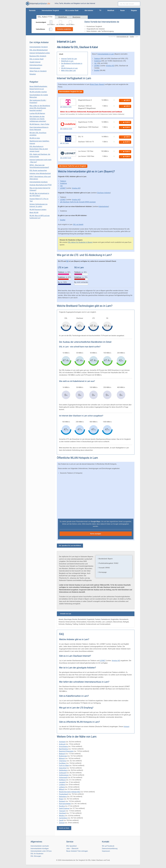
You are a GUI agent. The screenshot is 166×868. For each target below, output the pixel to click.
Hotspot (127, 727)
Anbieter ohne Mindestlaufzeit (40, 173)
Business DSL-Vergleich (38, 56)
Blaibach (62, 754)
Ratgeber (33, 74)
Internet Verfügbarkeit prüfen (40, 53)
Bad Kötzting (63, 749)
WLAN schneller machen (38, 92)
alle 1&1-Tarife (64, 143)
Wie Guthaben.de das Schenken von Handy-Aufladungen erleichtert (38, 119)
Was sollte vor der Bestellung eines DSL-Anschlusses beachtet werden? (40, 108)
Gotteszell (63, 773)
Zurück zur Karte (64, 828)
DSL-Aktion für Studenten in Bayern (80, 242)
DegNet (97, 70)
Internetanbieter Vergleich (39, 47)
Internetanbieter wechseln (40, 846)
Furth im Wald (64, 765)
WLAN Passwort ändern (38, 210)
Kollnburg (62, 780)
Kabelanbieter (104, 206)
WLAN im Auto (35, 138)
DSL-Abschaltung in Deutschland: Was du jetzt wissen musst (39, 149)
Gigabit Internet (35, 62)
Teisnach (62, 811)
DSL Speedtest (71, 846)
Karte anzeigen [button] (96, 534)
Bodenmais (63, 756)
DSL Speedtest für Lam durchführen (70, 546)
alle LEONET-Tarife (66, 158)
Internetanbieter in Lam (106, 54)
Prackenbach (64, 794)
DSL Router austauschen (38, 170)
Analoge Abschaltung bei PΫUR (40, 185)
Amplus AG (110, 66)
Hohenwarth (63, 777)
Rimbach (62, 801)
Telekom (97, 59)
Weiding (62, 816)
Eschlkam (62, 763)
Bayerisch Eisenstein (66, 751)
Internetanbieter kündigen (39, 182)
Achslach (62, 742)
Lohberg (62, 787)
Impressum (106, 851)
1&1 (95, 63)
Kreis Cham (94, 84)
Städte (132, 37)
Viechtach (62, 813)
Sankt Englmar (64, 808)
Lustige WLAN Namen (37, 113)
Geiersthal (63, 768)
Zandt (61, 820)
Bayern (102, 84)
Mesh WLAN (34, 213)
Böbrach (62, 758)
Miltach (62, 789)
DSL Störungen (36, 856)
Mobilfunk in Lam (67, 61)
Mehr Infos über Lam (69, 71)
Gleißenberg (63, 770)
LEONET (97, 66)
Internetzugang (35, 68)
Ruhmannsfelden (65, 804)
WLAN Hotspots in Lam (69, 68)
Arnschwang (63, 746)
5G (67, 261)
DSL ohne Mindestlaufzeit (39, 50)
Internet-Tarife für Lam (69, 59)
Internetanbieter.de (122, 37)
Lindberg (62, 785)
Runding (62, 806)
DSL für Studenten (37, 854)
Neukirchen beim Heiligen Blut (70, 792)
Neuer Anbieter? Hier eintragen (77, 851)
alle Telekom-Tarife (66, 107)
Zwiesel (62, 823)
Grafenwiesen (64, 775)
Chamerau (63, 761)
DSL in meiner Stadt (36, 59)
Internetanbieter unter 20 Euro (41, 851)
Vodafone (98, 61)
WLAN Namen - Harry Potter (39, 124)
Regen (61, 799)
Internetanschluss (36, 65)
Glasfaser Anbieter (104, 193)
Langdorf (62, 782)
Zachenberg (63, 818)
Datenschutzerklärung (110, 849)
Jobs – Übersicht (72, 849)
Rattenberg (63, 797)
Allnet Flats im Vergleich (38, 71)
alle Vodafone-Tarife (66, 129)
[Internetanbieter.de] (38, 3)
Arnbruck (62, 744)
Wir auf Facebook (108, 846)
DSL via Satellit (78, 224)
